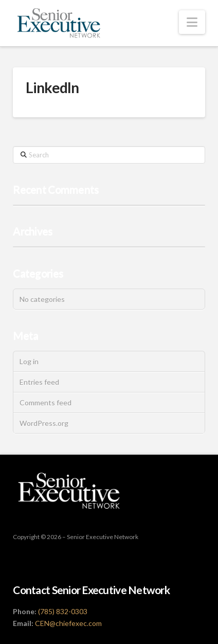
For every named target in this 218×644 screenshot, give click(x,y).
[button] (192, 22)
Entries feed (39, 382)
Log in (29, 361)
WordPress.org (44, 423)
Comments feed (46, 402)
